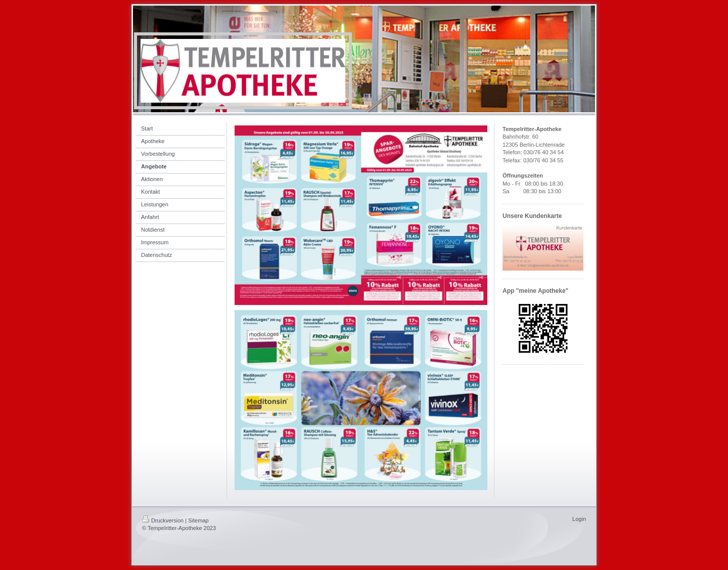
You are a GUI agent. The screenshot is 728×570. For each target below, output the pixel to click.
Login (579, 519)
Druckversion (163, 520)
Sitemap (198, 520)
